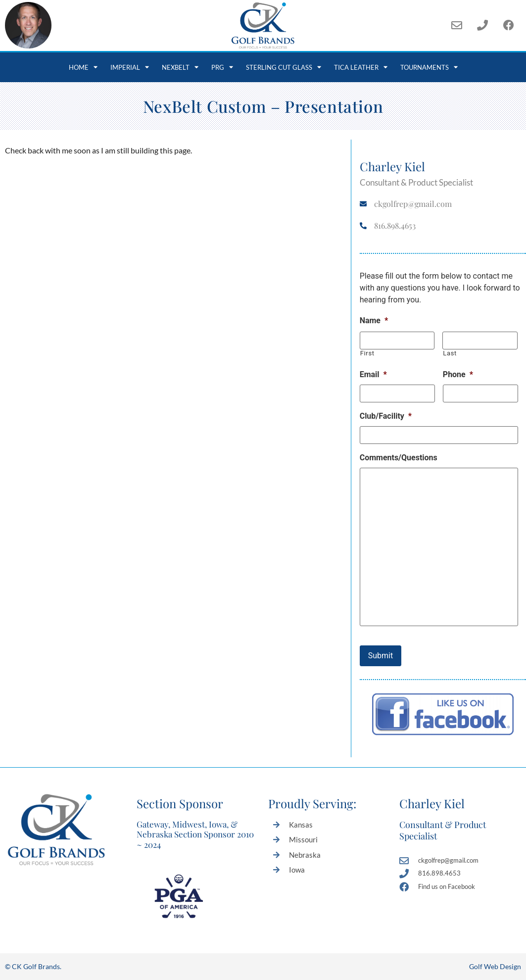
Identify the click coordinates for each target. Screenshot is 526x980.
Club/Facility (386, 416)
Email (373, 374)
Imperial (130, 67)
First (367, 353)
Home (83, 67)
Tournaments (429, 67)
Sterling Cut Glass (284, 67)
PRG (222, 67)
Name (374, 320)
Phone (458, 374)
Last (450, 353)
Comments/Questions (399, 458)
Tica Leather (361, 67)
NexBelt (180, 67)
